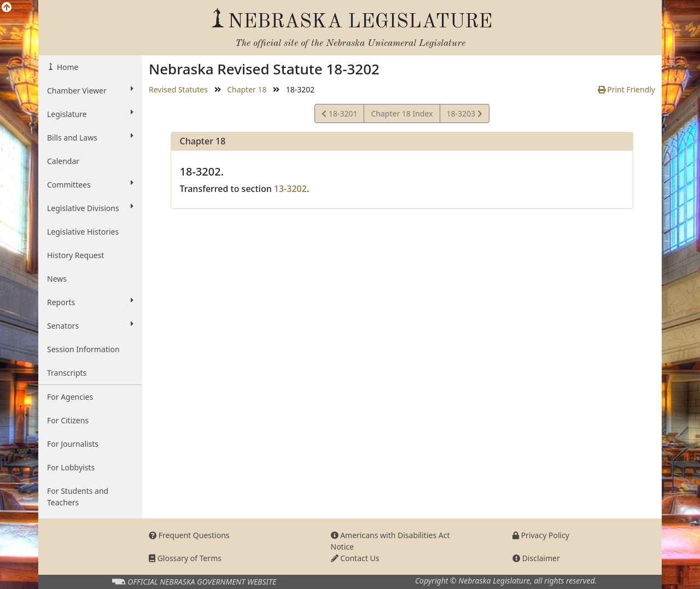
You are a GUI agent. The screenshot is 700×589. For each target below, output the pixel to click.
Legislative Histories (83, 232)
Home (66, 67)
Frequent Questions (189, 535)
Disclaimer (536, 558)
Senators (90, 325)
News (57, 279)
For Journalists (73, 444)
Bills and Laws (90, 137)
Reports (90, 302)
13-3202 (290, 189)
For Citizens (68, 420)
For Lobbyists (71, 467)
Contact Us (355, 558)
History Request (75, 255)
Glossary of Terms (185, 558)
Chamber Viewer (90, 90)
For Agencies (70, 397)
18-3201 (339, 115)
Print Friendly (626, 89)
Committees (90, 184)
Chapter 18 (247, 89)
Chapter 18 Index (402, 113)
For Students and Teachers (78, 497)
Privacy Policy (541, 535)
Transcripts (67, 373)
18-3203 (464, 115)
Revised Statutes (178, 89)
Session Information (83, 349)
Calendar (63, 161)
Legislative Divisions (90, 208)
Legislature (90, 114)
